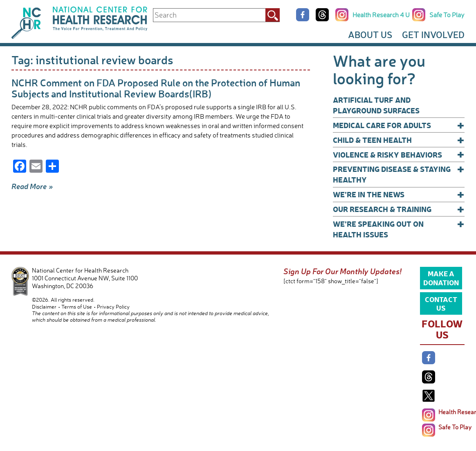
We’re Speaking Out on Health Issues (399, 229)
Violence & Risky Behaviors (399, 155)
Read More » (32, 186)
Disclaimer (44, 307)
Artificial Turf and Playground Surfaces (376, 105)
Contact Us (441, 303)
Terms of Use (77, 307)
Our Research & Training (399, 209)
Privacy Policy (113, 307)
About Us (370, 35)
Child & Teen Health (399, 140)
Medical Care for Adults (399, 125)
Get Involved (433, 35)
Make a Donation (441, 277)
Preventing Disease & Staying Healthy (399, 174)
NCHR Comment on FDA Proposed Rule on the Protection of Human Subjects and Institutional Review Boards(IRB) (156, 88)
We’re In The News (399, 194)
